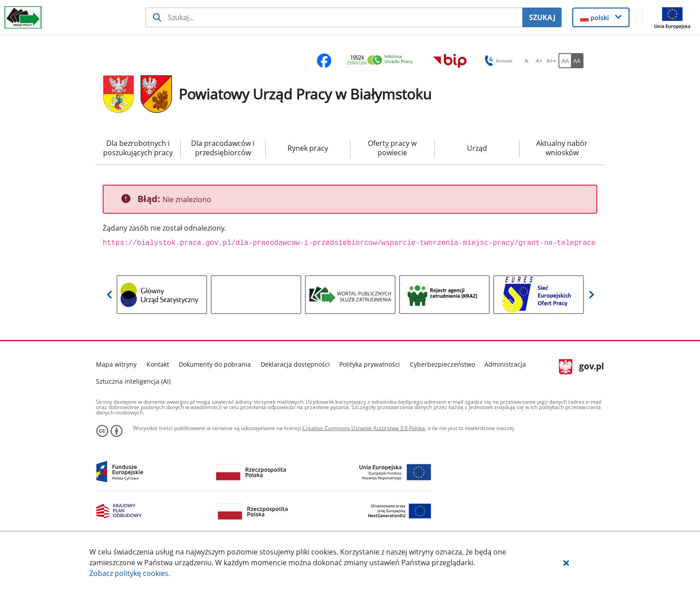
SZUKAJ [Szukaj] (542, 17)
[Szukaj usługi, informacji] (334, 17)
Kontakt (158, 364)
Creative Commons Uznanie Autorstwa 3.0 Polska (364, 428)
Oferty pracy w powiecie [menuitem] (392, 148)
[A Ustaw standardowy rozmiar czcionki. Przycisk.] (526, 61)
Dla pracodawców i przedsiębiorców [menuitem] (223, 148)
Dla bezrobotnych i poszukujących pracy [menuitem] (138, 148)
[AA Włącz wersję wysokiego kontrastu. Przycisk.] (577, 61)
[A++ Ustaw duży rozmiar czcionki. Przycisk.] (551, 61)
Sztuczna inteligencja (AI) (133, 381)
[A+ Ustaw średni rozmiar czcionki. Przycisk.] (539, 61)
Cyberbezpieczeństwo (442, 364)
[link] (382, 60)
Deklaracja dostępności (295, 364)
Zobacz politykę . (130, 573)
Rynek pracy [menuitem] (308, 148)
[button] (566, 563)
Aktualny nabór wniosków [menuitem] (562, 148)
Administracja (505, 364)
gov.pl (581, 367)
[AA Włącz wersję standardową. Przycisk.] (565, 61)
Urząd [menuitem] (477, 148)
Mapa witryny (116, 364)
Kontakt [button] (497, 61)
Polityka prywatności (370, 364)
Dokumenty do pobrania (215, 364)
